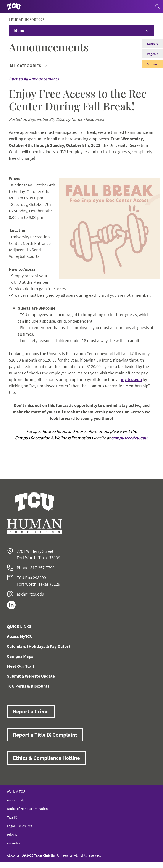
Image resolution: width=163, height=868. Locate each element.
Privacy (12, 835)
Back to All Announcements (34, 79)
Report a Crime (31, 711)
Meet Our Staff (21, 666)
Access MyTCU (20, 636)
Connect (153, 64)
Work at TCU (16, 791)
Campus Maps (20, 656)
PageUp (153, 54)
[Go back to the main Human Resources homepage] (35, 513)
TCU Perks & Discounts (28, 686)
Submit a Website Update (31, 676)
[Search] (157, 6)
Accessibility (16, 800)
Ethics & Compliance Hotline (46, 758)
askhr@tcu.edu (30, 594)
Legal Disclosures (20, 826)
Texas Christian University (53, 855)
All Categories (25, 66)
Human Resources (27, 19)
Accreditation (17, 843)
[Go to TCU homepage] (14, 7)
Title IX (12, 817)
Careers (153, 43)
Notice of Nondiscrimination (27, 809)
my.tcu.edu (131, 379)
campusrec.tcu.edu (129, 438)
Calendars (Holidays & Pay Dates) (39, 646)
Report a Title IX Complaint (45, 735)
